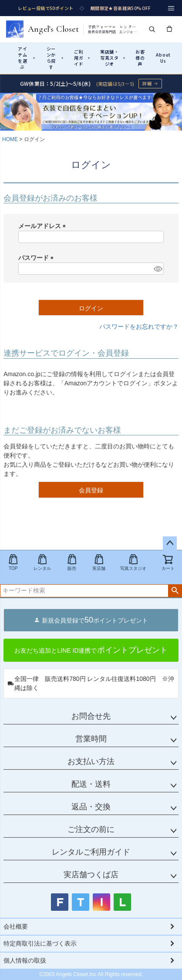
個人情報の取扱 (25, 960)
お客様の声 (140, 58)
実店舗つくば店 (91, 875)
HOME (10, 139)
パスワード (37, 258)
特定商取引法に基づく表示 (40, 943)
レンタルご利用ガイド (91, 852)
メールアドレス (44, 226)
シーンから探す (55, 58)
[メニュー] (171, 8)
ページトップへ (170, 543)
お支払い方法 (91, 761)
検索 (175, 591)
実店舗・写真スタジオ (113, 58)
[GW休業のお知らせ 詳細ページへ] (91, 83)
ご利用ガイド (82, 58)
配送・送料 (91, 784)
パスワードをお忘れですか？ (139, 327)
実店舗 (99, 562)
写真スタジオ (133, 562)
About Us (163, 58)
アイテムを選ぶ (26, 58)
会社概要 (16, 926)
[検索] (152, 29)
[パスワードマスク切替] (157, 269)
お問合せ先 (91, 716)
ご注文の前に (91, 829)
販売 (72, 562)
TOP (13, 562)
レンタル (42, 562)
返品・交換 (91, 807)
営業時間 (91, 739)
